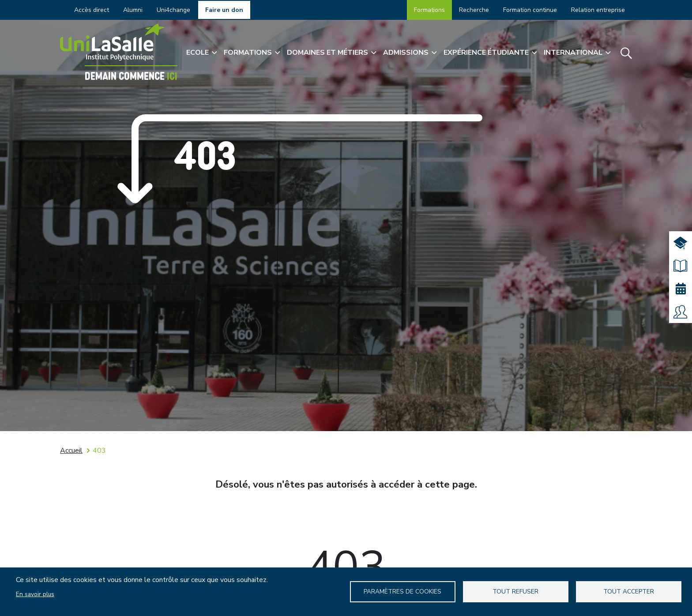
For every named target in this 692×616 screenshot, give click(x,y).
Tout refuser (515, 592)
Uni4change (173, 10)
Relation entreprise (598, 10)
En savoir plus (35, 594)
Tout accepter (629, 592)
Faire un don (224, 10)
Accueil (71, 451)
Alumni (133, 10)
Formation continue (530, 10)
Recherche (474, 10)
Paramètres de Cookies (402, 592)
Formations (429, 10)
